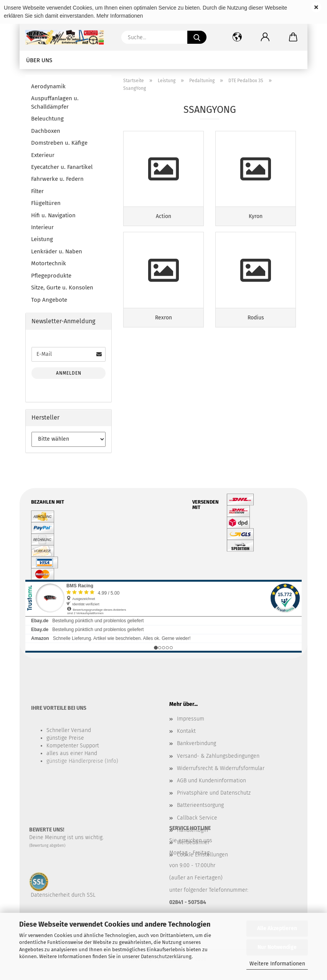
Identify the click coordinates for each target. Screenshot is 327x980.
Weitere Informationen (277, 964)
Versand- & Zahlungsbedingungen (218, 756)
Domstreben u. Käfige (59, 143)
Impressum (191, 719)
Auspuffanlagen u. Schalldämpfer (55, 102)
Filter (37, 191)
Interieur (42, 227)
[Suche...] (197, 37)
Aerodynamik (48, 86)
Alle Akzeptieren (277, 928)
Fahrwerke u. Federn (57, 179)
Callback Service (197, 818)
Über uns (39, 60)
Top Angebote (49, 300)
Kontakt (186, 731)
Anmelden (69, 373)
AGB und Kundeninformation (211, 781)
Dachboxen (46, 131)
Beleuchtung (47, 119)
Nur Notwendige (277, 947)
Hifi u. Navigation (53, 215)
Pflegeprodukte (51, 276)
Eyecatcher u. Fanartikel (62, 167)
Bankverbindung (197, 743)
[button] (265, 37)
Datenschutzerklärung (166, 956)
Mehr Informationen (120, 16)
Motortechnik (49, 263)
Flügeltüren (46, 203)
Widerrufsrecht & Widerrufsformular (221, 768)
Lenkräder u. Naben (57, 251)
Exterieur (43, 155)
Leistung (42, 239)
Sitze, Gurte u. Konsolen (62, 288)
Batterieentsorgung (200, 805)
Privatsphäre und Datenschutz (214, 793)
